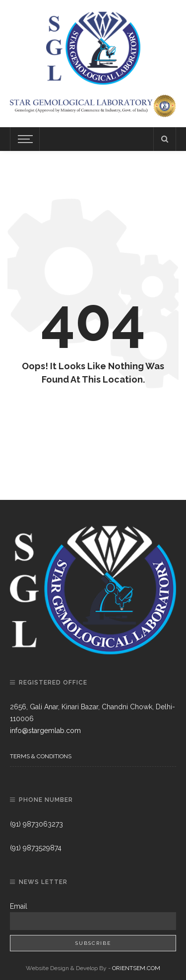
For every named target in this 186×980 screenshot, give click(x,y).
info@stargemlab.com (45, 731)
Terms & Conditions (41, 756)
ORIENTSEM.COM (136, 968)
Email (19, 906)
